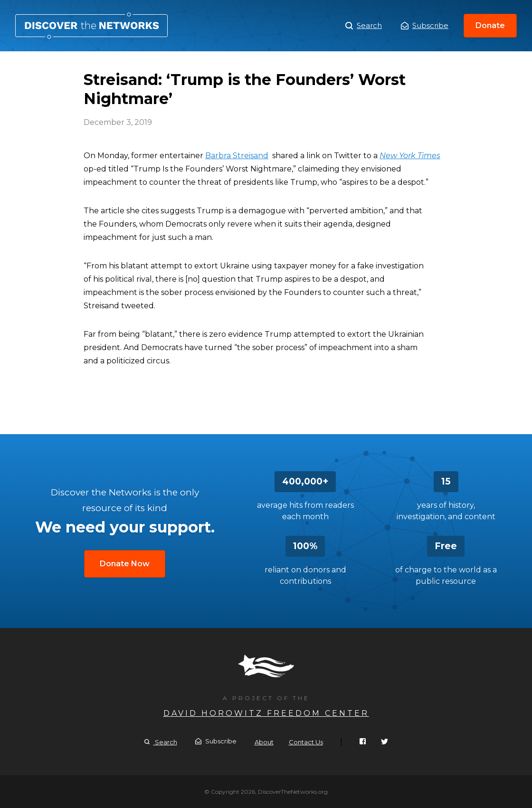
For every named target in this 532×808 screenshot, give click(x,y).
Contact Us (306, 742)
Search (364, 26)
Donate (490, 25)
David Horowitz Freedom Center (266, 713)
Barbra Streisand (237, 156)
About (264, 742)
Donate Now (125, 564)
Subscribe (425, 25)
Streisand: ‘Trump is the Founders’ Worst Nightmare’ (91, 26)
